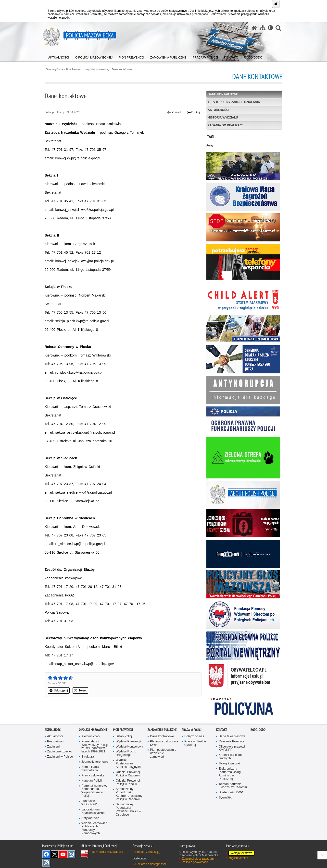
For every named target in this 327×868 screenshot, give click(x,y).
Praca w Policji (192, 730)
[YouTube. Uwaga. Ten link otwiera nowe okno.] (63, 854)
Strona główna (54, 69)
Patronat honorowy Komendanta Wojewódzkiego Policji (94, 791)
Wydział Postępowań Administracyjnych (128, 764)
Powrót (174, 112)
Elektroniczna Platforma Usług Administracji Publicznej (230, 774)
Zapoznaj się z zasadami (198, 859)
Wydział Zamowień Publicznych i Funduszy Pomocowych (94, 828)
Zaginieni (53, 747)
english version (238, 858)
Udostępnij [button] (59, 690)
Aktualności (219, 110)
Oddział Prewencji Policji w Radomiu (128, 774)
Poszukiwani (56, 742)
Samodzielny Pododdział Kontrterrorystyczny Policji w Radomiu (129, 794)
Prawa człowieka (93, 776)
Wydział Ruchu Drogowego (126, 753)
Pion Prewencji (74, 69)
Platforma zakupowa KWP (164, 743)
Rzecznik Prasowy (231, 742)
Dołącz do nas (194, 736)
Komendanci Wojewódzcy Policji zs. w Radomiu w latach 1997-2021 (94, 747)
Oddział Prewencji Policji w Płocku (128, 782)
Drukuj (193, 112)
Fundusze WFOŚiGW (89, 803)
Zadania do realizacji (226, 125)
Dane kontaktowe (122, 69)
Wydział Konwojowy (97, 69)
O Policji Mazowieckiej (94, 730)
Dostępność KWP (231, 792)
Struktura (88, 757)
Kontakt (222, 730)
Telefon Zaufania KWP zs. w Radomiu (233, 786)
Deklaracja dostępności (151, 864)
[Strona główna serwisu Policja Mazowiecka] (254, 28)
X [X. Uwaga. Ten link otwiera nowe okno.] (55, 854)
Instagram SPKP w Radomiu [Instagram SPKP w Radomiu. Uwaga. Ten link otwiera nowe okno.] (46, 863)
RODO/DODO (258, 730)
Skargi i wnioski (229, 764)
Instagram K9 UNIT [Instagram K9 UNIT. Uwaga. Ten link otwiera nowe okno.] (71, 854)
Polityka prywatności (195, 862)
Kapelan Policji (92, 781)
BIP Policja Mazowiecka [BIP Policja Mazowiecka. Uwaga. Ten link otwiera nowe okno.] (107, 852)
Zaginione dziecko (60, 752)
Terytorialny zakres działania (234, 102)
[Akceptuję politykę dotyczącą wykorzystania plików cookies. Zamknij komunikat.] (276, 4)
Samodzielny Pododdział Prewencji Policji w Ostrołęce (128, 810)
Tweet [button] (80, 690)
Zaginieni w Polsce (60, 757)
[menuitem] (59, 56)
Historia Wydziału (223, 118)
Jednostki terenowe (95, 762)
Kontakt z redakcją (147, 852)
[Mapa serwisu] (263, 28)
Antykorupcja (90, 818)
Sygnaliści (226, 798)
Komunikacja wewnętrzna (90, 769)
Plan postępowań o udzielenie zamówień (163, 753)
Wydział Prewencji (128, 742)
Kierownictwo (90, 736)
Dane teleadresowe (232, 736)
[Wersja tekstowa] (270, 28)
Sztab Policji (124, 736)
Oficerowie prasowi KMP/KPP (232, 748)
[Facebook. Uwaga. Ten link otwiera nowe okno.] (46, 854)
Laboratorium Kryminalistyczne (93, 811)
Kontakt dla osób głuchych (230, 757)
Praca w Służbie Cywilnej (195, 743)
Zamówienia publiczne (162, 730)
